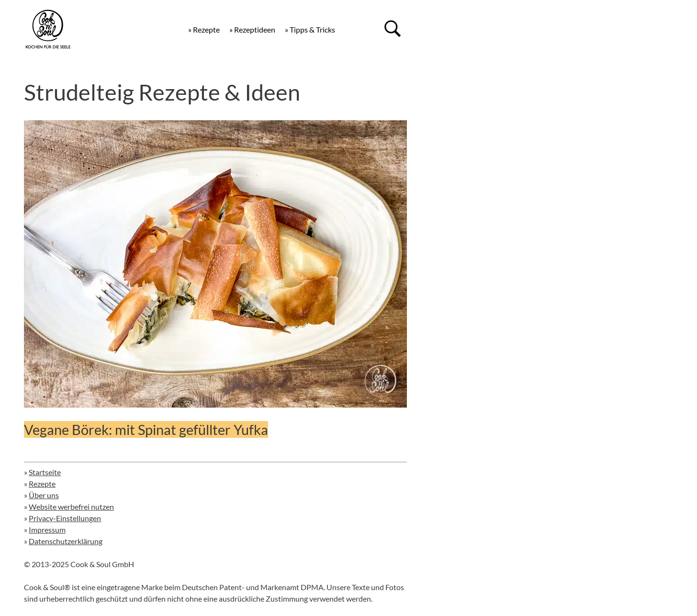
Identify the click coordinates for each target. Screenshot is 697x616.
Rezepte (42, 484)
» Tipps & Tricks (310, 29)
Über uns (44, 495)
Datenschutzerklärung (66, 541)
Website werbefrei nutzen (71, 507)
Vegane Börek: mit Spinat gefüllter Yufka (146, 429)
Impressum (47, 530)
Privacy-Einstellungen (65, 518)
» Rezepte (204, 29)
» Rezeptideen (252, 29)
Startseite (45, 472)
